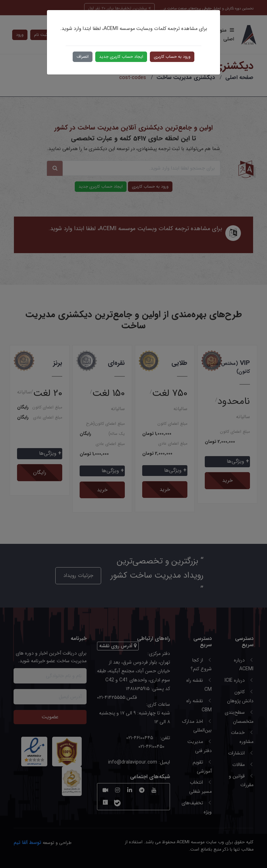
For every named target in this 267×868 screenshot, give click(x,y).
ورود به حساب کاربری (172, 57)
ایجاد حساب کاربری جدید (121, 57)
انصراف (83, 57)
